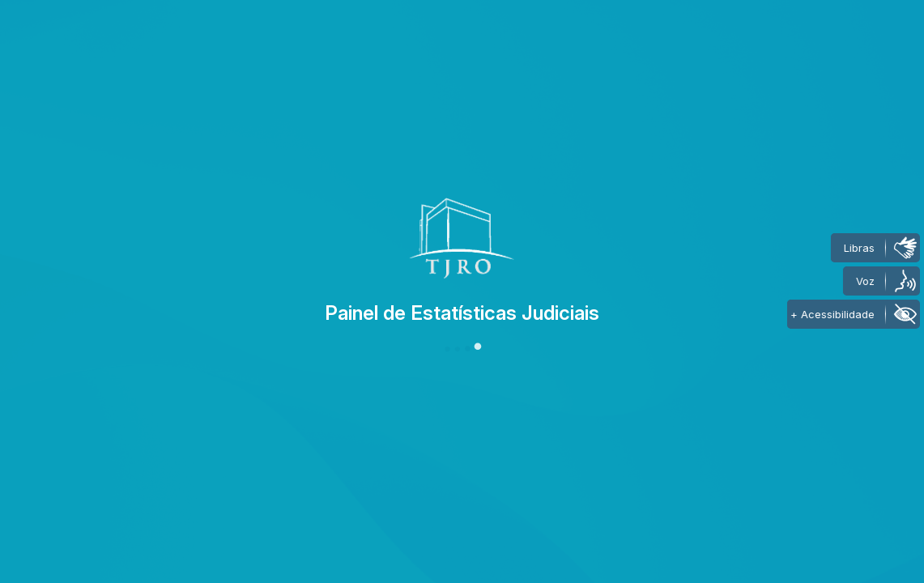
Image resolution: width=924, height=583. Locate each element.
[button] (462, 349)
